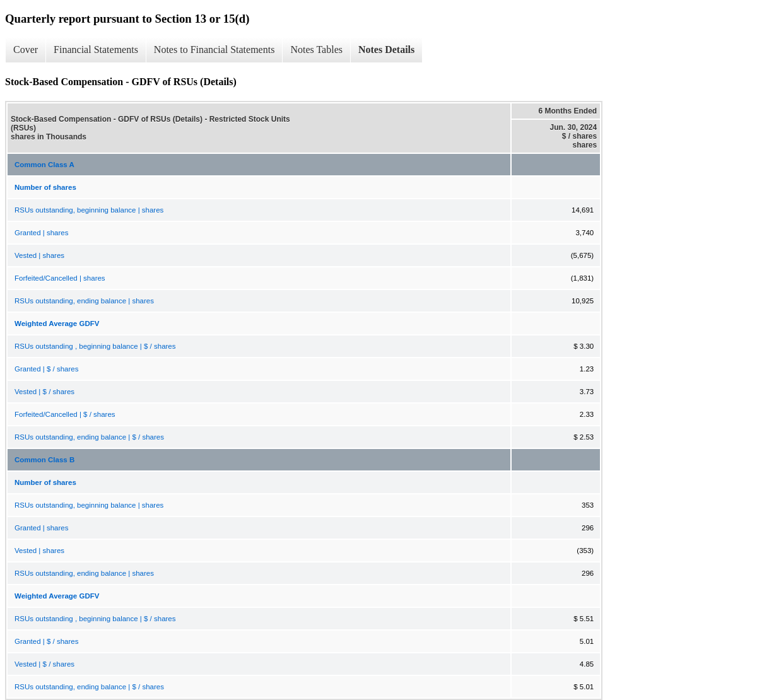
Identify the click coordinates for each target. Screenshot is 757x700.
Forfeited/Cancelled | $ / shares (65, 414)
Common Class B (44, 460)
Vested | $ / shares (44, 392)
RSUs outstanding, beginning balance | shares (89, 210)
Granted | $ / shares (46, 369)
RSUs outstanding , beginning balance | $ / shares (95, 346)
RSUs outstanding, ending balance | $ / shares (89, 437)
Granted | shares (41, 233)
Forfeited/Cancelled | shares (60, 278)
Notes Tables (316, 50)
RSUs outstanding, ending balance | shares (84, 301)
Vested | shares (39, 255)
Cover (26, 50)
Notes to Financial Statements (214, 50)
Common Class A (44, 165)
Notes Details (386, 50)
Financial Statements (96, 50)
